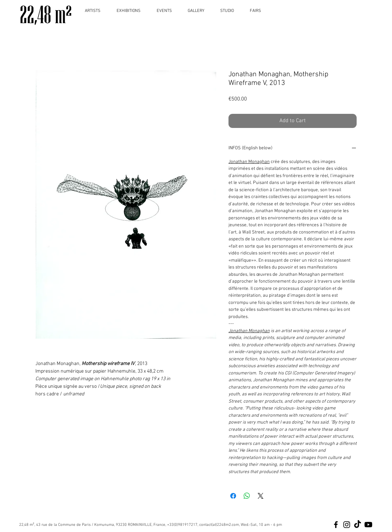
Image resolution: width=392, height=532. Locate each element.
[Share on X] (261, 496)
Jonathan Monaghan (249, 162)
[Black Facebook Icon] (336, 525)
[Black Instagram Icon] (347, 525)
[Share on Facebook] (233, 496)
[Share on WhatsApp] (247, 496)
